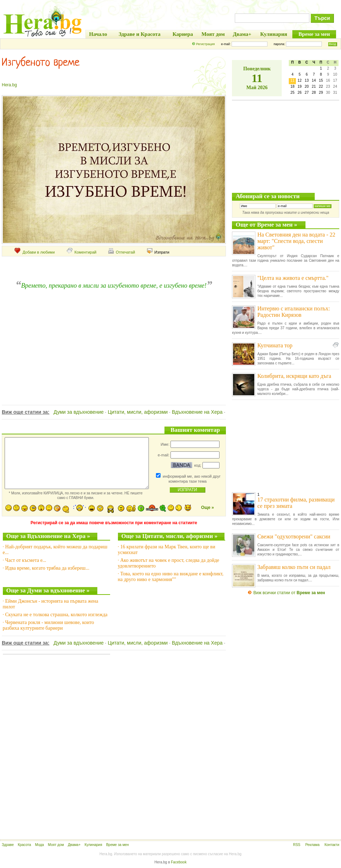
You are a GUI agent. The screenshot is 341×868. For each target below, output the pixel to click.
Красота (24, 845)
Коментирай (82, 252)
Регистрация (205, 44)
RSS (297, 845)
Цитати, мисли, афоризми (138, 412)
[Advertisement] (113, 339)
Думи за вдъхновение (79, 412)
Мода (39, 845)
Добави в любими (35, 252)
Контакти (332, 845)
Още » (207, 508)
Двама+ (74, 845)
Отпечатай (122, 252)
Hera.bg (9, 85)
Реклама (312, 845)
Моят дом (56, 845)
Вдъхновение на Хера (197, 412)
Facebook (179, 862)
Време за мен (118, 845)
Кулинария (93, 845)
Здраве (8, 845)
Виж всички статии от (289, 593)
